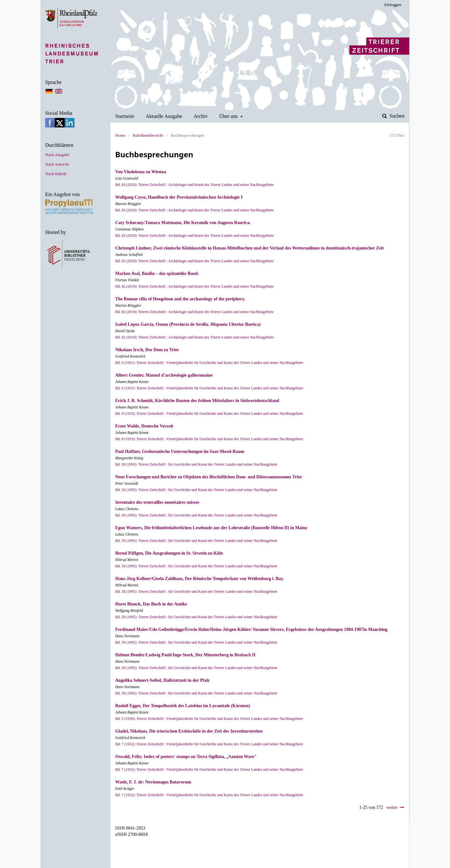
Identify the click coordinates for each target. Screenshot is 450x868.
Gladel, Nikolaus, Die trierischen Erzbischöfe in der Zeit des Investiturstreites (189, 731)
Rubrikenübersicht (148, 135)
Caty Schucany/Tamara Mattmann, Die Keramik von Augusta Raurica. (183, 223)
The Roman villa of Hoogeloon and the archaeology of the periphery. (180, 299)
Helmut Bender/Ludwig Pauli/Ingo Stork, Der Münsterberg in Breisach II (185, 655)
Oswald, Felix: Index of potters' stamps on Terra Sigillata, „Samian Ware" (186, 757)
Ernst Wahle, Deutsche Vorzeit (144, 426)
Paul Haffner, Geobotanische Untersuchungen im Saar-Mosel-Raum (180, 451)
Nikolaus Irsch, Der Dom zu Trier (147, 350)
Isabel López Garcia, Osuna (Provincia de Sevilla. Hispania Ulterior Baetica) (188, 324)
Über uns (229, 116)
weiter (392, 807)
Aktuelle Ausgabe (164, 116)
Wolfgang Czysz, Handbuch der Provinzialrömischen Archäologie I (179, 197)
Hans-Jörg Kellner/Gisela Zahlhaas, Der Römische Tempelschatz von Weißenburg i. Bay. (200, 579)
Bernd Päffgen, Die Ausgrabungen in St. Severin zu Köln (169, 553)
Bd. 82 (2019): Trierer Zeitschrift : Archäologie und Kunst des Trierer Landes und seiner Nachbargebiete (194, 286)
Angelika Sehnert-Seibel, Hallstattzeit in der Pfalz (162, 680)
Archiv (201, 116)
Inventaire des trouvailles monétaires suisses (157, 502)
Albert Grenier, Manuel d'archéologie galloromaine (164, 375)
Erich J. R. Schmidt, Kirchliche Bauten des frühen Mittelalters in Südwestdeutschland (197, 401)
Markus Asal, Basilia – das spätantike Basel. (157, 273)
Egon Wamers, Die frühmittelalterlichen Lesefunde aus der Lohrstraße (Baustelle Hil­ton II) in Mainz (211, 528)
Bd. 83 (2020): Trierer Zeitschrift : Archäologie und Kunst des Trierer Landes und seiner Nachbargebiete (194, 185)
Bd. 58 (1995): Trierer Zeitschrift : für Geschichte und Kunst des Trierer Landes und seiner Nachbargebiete (196, 464)
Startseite (125, 116)
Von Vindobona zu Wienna (141, 172)
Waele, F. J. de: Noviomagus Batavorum (153, 782)
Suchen (396, 116)
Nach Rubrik (56, 174)
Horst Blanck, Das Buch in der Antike (151, 604)
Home (120, 135)
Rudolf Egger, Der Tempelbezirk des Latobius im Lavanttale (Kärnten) (183, 706)
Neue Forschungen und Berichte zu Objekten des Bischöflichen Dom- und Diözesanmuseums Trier (209, 477)
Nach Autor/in (57, 164)
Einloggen (393, 5)
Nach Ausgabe (57, 155)
